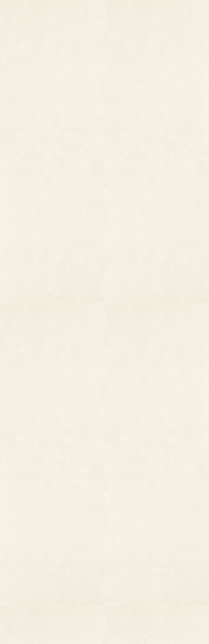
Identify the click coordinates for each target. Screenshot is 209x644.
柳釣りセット (47, 604)
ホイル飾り (76, 593)
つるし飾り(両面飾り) (81, 601)
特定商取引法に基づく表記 (126, 598)
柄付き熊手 (46, 585)
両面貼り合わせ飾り (80, 605)
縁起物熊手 (37, 590)
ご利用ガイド (158, 6)
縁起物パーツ (66, 591)
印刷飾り (75, 589)
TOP (51, 6)
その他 (44, 589)
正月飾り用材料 (78, 597)
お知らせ (131, 6)
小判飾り (75, 585)
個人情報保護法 (132, 592)
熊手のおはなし (105, 6)
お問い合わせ (184, 6)
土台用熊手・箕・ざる (81, 617)
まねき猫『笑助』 (49, 608)
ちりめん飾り (77, 609)
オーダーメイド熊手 (50, 593)
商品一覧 (76, 6)
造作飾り (75, 613)
